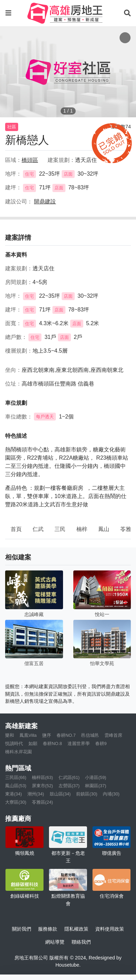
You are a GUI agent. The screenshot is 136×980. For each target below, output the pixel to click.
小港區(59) (96, 777)
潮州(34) (36, 794)
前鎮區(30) (87, 794)
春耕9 (101, 743)
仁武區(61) (69, 777)
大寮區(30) (16, 802)
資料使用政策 (110, 929)
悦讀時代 (14, 743)
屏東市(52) (42, 786)
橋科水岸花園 (18, 752)
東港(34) (14, 794)
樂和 (10, 735)
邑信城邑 (90, 735)
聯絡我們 (81, 942)
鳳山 (104, 529)
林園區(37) (96, 786)
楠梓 (82, 529)
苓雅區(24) (42, 802)
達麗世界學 (79, 743)
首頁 (16, 529)
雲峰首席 (113, 735)
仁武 (38, 529)
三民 (60, 529)
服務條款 (48, 929)
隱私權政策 (76, 929)
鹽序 (47, 735)
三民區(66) (16, 777)
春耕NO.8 (52, 743)
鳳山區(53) (16, 786)
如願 (33, 743)
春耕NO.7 (66, 735)
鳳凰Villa (28, 735)
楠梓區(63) (42, 777)
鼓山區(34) (60, 794)
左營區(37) (69, 786)
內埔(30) (111, 794)
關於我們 (22, 929)
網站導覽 (55, 942)
